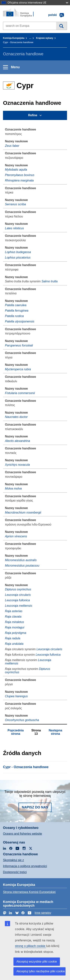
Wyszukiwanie (62, 26)
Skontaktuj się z (13, 860)
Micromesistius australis (21, 560)
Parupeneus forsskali (19, 345)
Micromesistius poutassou (22, 566)
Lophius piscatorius (18, 258)
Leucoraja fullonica (17, 600)
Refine (33, 115)
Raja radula (13, 638)
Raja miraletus (15, 622)
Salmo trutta (49, 281)
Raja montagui (15, 627)
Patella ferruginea (17, 311)
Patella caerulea (16, 305)
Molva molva (13, 489)
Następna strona (55, 732)
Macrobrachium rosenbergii (23, 512)
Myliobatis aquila (16, 170)
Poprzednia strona (16, 732)
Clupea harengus (16, 696)
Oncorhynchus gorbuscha (22, 720)
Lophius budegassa (18, 252)
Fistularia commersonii (20, 393)
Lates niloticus (14, 228)
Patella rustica (14, 316)
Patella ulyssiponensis (20, 321)
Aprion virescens (16, 536)
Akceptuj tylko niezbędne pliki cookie (41, 971)
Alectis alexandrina (18, 441)
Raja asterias (14, 611)
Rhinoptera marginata (19, 180)
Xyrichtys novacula (17, 465)
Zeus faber (12, 146)
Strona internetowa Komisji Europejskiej (29, 892)
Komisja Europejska (14, 38)
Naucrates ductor (16, 417)
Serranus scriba (15, 204)
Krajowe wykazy (45, 38)
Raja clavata (13, 617)
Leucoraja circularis (18, 595)
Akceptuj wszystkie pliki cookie (37, 962)
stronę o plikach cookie (31, 946)
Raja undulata (14, 644)
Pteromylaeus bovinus (20, 175)
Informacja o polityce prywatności (25, 866)
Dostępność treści (15, 872)
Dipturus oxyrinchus (18, 589)
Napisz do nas (35, 807)
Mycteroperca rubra (18, 369)
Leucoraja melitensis (19, 606)
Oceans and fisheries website (22, 834)
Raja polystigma (16, 633)
